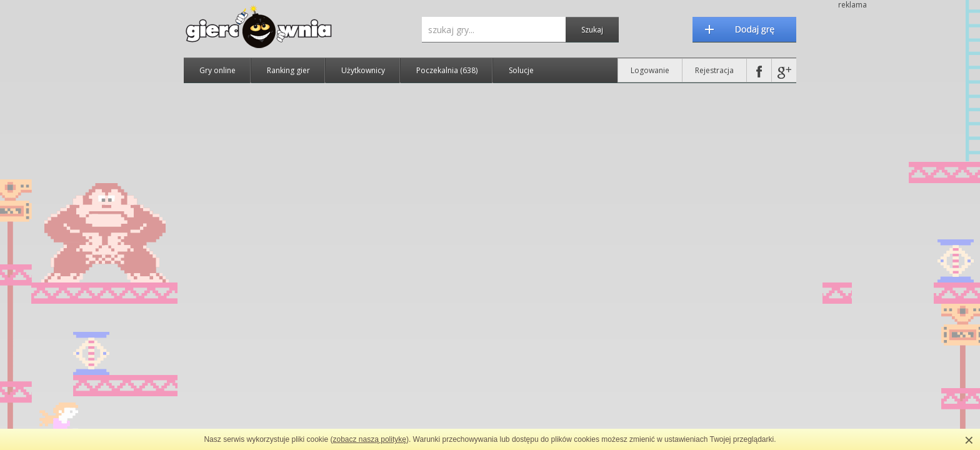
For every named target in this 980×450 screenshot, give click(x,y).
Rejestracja (714, 70)
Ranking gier (288, 70)
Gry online (217, 70)
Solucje (521, 70)
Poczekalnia (447, 70)
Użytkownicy (363, 70)
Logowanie (650, 70)
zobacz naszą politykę (370, 439)
